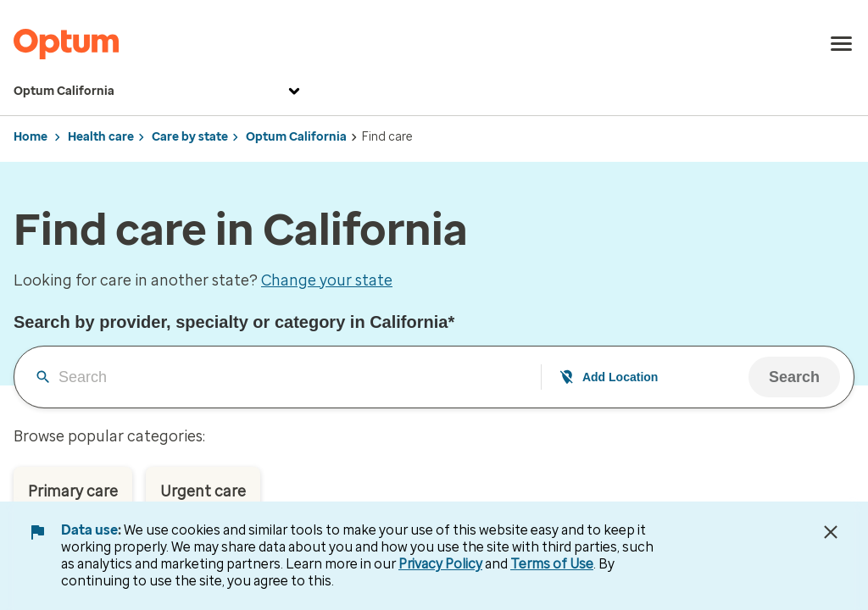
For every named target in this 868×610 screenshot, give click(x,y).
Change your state (327, 280)
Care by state (190, 137)
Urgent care (203, 491)
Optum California (159, 91)
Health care (101, 137)
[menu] (842, 44)
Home (31, 137)
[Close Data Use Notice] (831, 532)
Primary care (73, 491)
